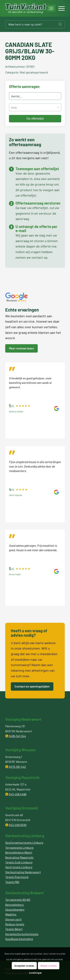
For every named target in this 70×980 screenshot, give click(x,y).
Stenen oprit (13, 919)
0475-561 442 (17, 767)
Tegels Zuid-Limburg (19, 862)
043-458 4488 (18, 794)
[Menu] (60, 8)
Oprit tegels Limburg (19, 867)
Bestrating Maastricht (19, 857)
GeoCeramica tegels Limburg (24, 842)
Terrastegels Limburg (19, 848)
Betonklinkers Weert (19, 852)
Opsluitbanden (15, 909)
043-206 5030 (18, 825)
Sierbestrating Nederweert (23, 872)
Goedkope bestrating (19, 939)
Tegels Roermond (17, 877)
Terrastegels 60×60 (18, 900)
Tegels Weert (14, 929)
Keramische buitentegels (22, 934)
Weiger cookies (49, 966)
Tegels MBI (12, 882)
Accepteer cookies (24, 966)
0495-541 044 (17, 736)
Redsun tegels (15, 924)
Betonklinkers (14, 905)
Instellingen (36, 973)
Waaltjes (11, 914)
